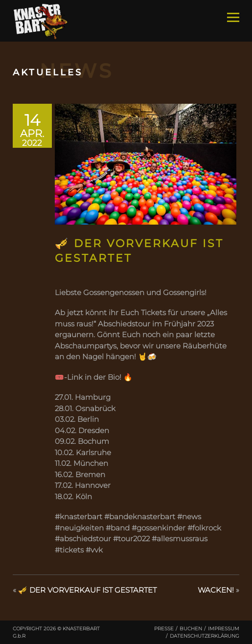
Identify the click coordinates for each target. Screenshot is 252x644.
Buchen (191, 629)
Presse (164, 629)
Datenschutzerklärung (205, 636)
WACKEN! (216, 590)
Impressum (224, 629)
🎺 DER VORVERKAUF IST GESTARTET (87, 590)
